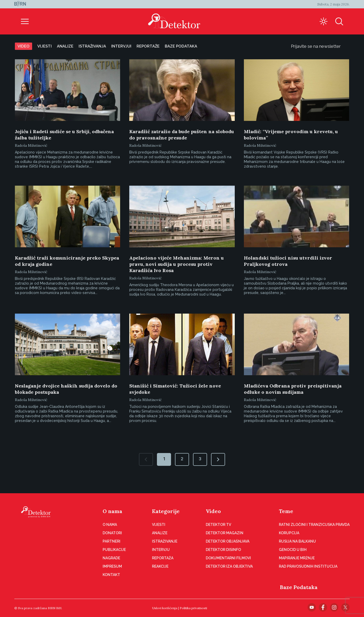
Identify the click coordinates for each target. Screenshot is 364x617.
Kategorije (166, 511)
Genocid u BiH (293, 550)
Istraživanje (165, 541)
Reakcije (160, 566)
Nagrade (111, 558)
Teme (286, 511)
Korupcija (289, 533)
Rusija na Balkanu (297, 541)
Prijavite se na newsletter (320, 46)
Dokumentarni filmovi (228, 558)
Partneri (111, 541)
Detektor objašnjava (228, 541)
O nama (112, 511)
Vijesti (45, 46)
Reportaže (148, 46)
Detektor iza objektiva (229, 566)
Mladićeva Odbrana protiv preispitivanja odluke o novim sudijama (293, 389)
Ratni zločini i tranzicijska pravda (314, 525)
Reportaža (163, 558)
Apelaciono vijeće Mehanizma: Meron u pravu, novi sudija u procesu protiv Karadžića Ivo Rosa (177, 264)
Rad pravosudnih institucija (308, 566)
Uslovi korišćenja (165, 608)
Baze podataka (181, 46)
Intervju (161, 550)
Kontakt (111, 575)
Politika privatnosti (193, 608)
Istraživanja (92, 46)
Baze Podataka (299, 587)
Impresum (112, 566)
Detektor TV (218, 525)
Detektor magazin (225, 533)
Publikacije (114, 550)
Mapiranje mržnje (297, 558)
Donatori (112, 533)
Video (24, 46)
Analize (65, 46)
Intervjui (121, 46)
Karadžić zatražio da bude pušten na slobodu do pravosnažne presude (182, 135)
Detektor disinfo (223, 550)
